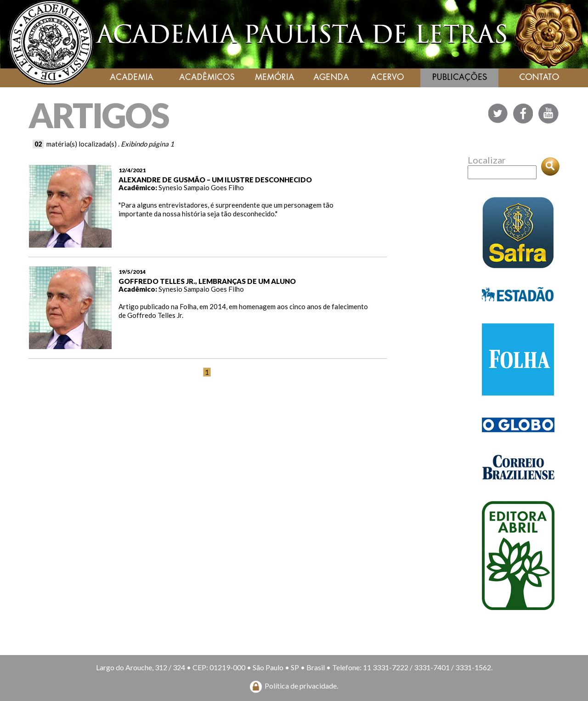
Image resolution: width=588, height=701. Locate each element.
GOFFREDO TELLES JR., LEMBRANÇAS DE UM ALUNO (207, 281)
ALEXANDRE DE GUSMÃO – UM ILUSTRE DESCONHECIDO (215, 180)
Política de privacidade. (301, 686)
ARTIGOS (99, 115)
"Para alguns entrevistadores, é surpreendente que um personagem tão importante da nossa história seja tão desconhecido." (226, 209)
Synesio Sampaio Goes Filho (201, 187)
